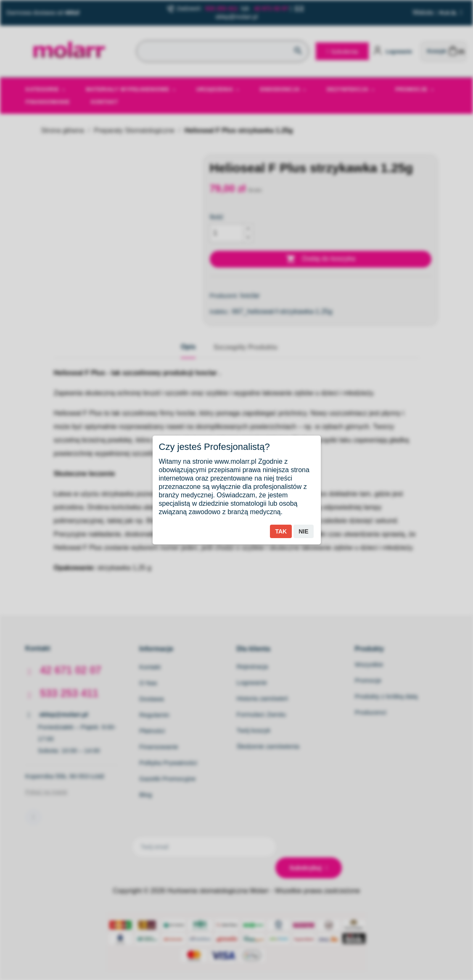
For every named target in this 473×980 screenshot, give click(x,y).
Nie (303, 531)
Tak (281, 531)
